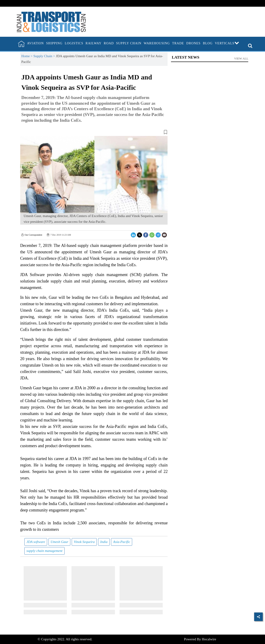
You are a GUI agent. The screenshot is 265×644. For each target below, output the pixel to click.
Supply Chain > (45, 56)
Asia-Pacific (122, 542)
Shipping (54, 43)
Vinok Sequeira (84, 542)
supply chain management (44, 551)
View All (241, 58)
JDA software (36, 542)
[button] (94, 133)
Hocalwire (209, 639)
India (104, 542)
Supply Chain (129, 43)
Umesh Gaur (59, 542)
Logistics (74, 43)
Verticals (227, 43)
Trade (178, 43)
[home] (21, 44)
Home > (27, 56)
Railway (93, 43)
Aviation (36, 43)
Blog (208, 43)
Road (109, 43)
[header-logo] (51, 21)
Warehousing (157, 43)
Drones (194, 43)
